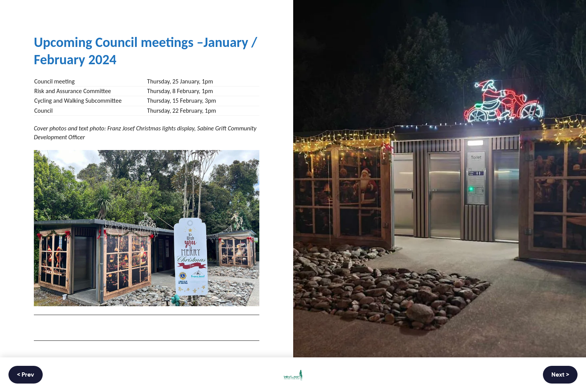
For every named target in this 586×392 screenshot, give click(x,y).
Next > (560, 375)
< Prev (26, 375)
